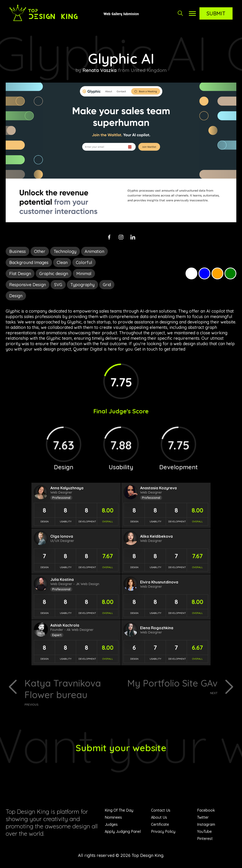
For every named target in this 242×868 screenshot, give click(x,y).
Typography (82, 285)
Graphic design (54, 274)
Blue (204, 273)
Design (16, 296)
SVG (58, 285)
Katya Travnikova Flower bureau (71, 692)
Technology (65, 251)
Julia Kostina (62, 579)
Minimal (84, 274)
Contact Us (161, 811)
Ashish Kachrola (65, 625)
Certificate (160, 825)
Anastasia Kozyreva (158, 488)
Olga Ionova (62, 536)
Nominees (113, 818)
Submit (216, 13)
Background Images (29, 262)
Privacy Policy (163, 832)
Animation (94, 251)
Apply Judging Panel (123, 832)
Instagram (206, 825)
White (191, 273)
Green (230, 273)
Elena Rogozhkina (157, 628)
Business (17, 251)
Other (40, 251)
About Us (159, 818)
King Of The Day (119, 811)
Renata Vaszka (99, 70)
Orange (217, 273)
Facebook (206, 811)
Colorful (84, 262)
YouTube (204, 832)
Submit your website (121, 748)
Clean (62, 262)
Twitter (203, 818)
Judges (111, 825)
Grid (107, 285)
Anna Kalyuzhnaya (67, 488)
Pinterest (205, 839)
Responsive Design (28, 285)
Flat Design (20, 274)
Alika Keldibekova (156, 536)
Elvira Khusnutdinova (159, 582)
